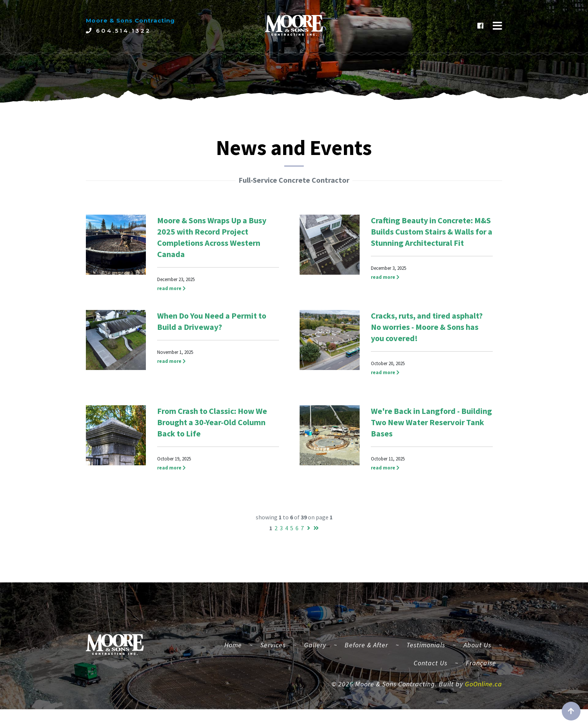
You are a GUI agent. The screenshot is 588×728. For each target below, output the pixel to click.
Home (236, 653)
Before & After (366, 654)
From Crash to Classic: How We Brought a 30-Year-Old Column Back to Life (212, 422)
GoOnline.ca (484, 693)
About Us (477, 654)
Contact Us (430, 672)
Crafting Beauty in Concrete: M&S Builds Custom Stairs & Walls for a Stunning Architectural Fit (432, 232)
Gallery (315, 654)
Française (481, 672)
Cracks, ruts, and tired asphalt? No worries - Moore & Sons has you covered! (427, 327)
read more (171, 288)
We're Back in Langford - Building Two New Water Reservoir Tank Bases (431, 422)
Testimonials (426, 654)
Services (273, 654)
